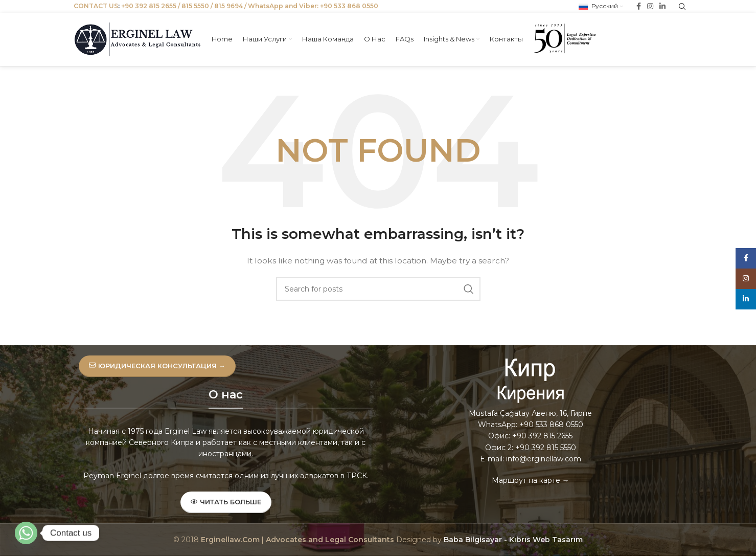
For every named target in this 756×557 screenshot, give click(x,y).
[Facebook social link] (746, 258)
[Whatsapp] (26, 533)
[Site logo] (138, 39)
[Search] (378, 289)
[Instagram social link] (746, 279)
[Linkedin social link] (746, 299)
